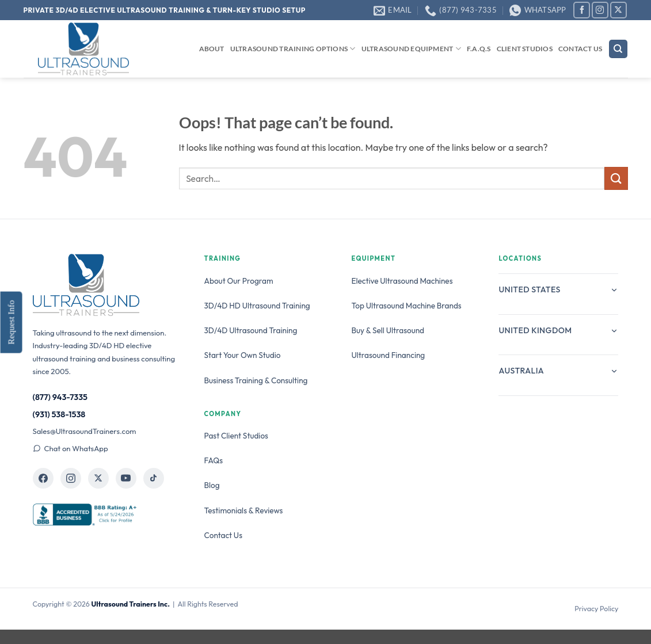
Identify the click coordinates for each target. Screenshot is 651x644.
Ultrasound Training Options (293, 49)
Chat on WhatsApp (71, 448)
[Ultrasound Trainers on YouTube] (126, 478)
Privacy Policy (596, 609)
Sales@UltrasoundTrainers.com (85, 431)
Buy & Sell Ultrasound (388, 330)
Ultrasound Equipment (411, 49)
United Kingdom (558, 330)
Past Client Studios (236, 436)
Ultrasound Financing (389, 355)
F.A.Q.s (479, 49)
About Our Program (239, 281)
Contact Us (580, 49)
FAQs (214, 460)
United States (558, 289)
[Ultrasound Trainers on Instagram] (71, 478)
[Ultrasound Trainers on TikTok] (154, 478)
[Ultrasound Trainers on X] (98, 478)
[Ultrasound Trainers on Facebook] (43, 478)
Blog (212, 485)
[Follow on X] (618, 10)
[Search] (618, 49)
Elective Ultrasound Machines (402, 281)
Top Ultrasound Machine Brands (407, 306)
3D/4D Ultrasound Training (251, 330)
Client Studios (525, 49)
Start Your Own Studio (243, 355)
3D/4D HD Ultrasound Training (257, 306)
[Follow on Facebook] (582, 10)
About (212, 49)
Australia (558, 371)
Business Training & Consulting (256, 380)
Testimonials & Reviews (244, 510)
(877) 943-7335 (60, 397)
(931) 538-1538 (59, 414)
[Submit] (616, 178)
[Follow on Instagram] (600, 10)
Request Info (11, 322)
